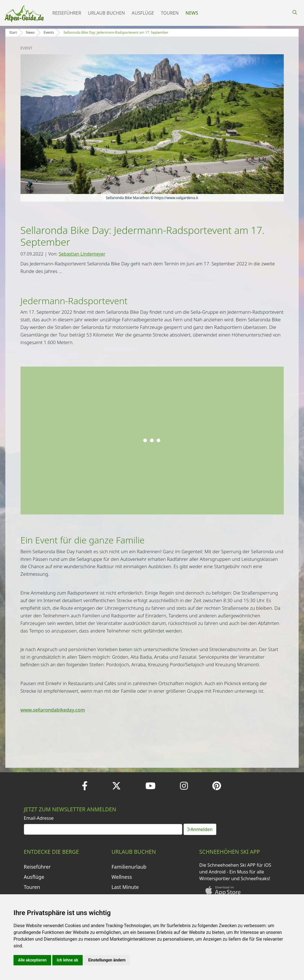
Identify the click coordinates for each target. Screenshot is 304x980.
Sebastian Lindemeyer (82, 254)
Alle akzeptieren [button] (32, 960)
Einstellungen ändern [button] (107, 960)
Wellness (122, 877)
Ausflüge (143, 13)
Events (49, 32)
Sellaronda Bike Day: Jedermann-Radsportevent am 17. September (116, 32)
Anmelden (200, 829)
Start (13, 32)
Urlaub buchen (107, 13)
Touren (170, 13)
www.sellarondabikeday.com (53, 710)
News (192, 13)
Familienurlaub (129, 867)
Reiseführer (67, 13)
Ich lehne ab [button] (67, 960)
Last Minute (125, 887)
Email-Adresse (39, 818)
